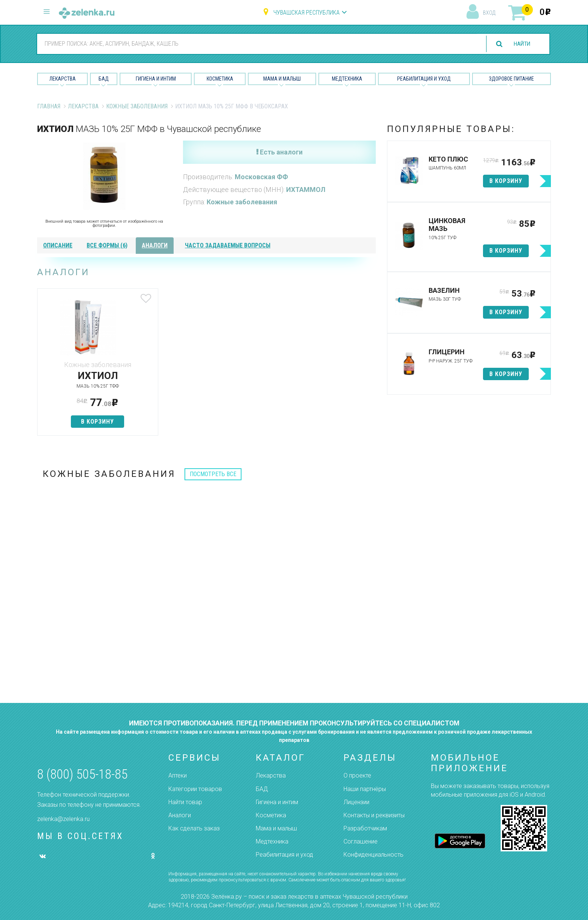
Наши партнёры (365, 789)
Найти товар (185, 802)
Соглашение (361, 841)
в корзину (93, 422)
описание (58, 245)
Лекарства (63, 79)
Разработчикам (365, 828)
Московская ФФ (261, 177)
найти (520, 44)
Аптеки (178, 775)
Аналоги (180, 815)
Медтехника (347, 79)
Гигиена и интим (277, 802)
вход (489, 13)
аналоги (155, 245)
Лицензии (356, 802)
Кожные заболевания (137, 106)
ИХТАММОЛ (306, 190)
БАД (104, 79)
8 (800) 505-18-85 (82, 774)
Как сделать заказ (194, 828)
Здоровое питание (511, 79)
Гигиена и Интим (156, 79)
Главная (49, 106)
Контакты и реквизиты (374, 815)
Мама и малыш (282, 79)
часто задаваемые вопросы (228, 245)
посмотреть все (213, 474)
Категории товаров (195, 789)
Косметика (220, 79)
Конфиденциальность (373, 855)
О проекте (357, 775)
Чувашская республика (307, 13)
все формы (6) (107, 245)
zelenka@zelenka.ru (63, 819)
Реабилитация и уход (424, 79)
